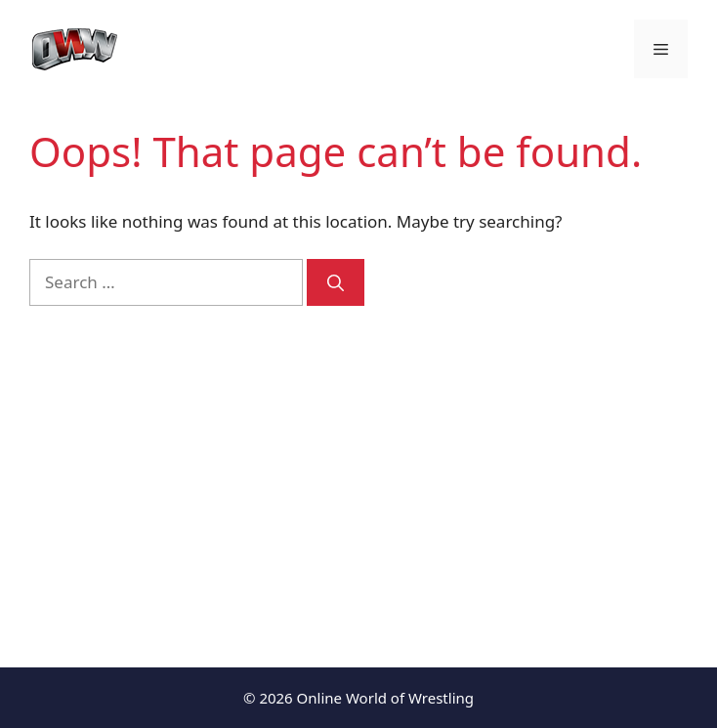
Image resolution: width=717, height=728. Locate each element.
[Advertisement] (358, 472)
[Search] (336, 282)
